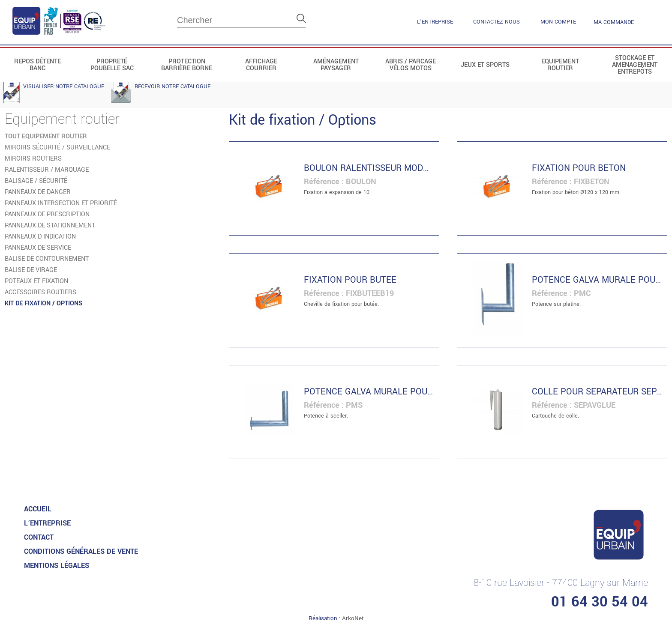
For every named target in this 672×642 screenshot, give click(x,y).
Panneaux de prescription (47, 214)
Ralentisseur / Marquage (47, 170)
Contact (39, 537)
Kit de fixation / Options (43, 303)
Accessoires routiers (40, 292)
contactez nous (496, 22)
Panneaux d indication (40, 237)
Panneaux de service (38, 248)
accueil (38, 509)
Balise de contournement (47, 259)
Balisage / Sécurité (36, 181)
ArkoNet (353, 618)
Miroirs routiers (33, 159)
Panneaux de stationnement (50, 225)
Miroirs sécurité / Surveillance (57, 148)
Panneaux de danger (38, 192)
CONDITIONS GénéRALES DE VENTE (81, 551)
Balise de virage (31, 270)
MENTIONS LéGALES (57, 566)
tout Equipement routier (46, 136)
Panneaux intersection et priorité (61, 203)
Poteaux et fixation (36, 281)
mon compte (558, 22)
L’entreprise (435, 22)
